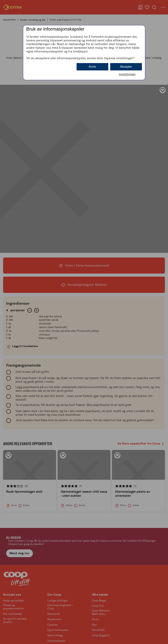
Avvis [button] (92, 67)
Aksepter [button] (126, 67)
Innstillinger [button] (127, 74)
